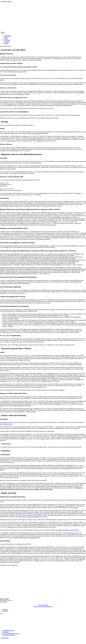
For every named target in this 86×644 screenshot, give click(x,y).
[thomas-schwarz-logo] (43, 31)
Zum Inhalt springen (6, 1)
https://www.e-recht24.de (10, 565)
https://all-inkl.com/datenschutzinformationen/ (36, 133)
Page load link (5, 638)
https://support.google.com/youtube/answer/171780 (33, 517)
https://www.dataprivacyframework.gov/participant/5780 (24, 538)
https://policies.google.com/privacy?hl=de (67, 530)
